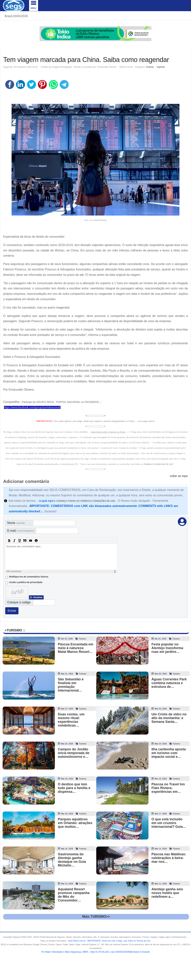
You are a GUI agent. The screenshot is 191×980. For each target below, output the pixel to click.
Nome (16, 523)
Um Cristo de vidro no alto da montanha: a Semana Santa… (169, 718)
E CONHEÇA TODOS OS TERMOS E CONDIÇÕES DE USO (77, 501)
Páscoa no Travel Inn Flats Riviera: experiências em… (168, 788)
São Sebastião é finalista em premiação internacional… (71, 685)
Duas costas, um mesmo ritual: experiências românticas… (71, 720)
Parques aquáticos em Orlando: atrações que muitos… (75, 823)
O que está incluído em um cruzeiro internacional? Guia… (169, 823)
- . (118, 941)
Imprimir (161, 67)
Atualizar (38, 597)
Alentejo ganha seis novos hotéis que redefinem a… (167, 893)
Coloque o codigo (19, 602)
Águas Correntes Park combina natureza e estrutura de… (169, 683)
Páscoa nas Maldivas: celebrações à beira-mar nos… (169, 858)
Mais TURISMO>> (96, 917)
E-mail (21, 531)
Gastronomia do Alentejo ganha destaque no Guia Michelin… (72, 860)
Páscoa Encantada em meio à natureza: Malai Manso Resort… (76, 648)
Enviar (12, 611)
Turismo (150, 67)
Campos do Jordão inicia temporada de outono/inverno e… (74, 753)
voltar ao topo (179, 476)
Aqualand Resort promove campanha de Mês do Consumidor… (74, 895)
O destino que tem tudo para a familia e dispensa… (74, 788)
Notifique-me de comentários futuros (29, 577)
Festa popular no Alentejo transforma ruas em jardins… (167, 648)
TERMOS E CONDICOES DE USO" (159, 464)
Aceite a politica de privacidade (26, 582)
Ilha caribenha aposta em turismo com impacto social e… (169, 753)
